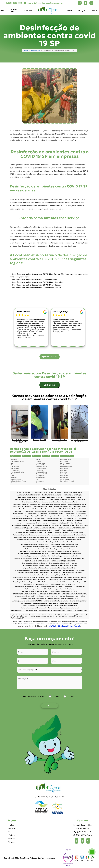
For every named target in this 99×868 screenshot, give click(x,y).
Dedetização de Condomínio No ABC (37, 549)
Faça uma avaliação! (49, 357)
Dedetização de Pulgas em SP (76, 582)
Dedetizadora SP (41, 511)
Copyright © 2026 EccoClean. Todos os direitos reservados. (29, 858)
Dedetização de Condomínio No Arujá (62, 549)
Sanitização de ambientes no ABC (48, 596)
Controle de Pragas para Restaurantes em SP (68, 533)
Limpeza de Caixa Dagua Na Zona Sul (26, 570)
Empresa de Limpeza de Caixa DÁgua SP (56, 523)
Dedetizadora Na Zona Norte (22, 507)
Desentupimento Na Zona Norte (77, 516)
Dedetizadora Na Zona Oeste (42, 507)
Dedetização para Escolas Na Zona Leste (61, 589)
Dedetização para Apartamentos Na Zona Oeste (66, 554)
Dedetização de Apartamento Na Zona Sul (32, 497)
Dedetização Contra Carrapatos (52, 495)
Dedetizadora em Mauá (69, 502)
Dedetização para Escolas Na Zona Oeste (64, 591)
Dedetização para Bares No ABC (75, 558)
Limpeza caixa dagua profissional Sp (65, 606)
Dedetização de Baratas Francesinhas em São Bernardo (31, 577)
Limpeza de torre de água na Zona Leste (24, 610)
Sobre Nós (14, 10)
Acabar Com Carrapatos (25, 492)
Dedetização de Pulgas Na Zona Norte (63, 584)
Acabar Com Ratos (55, 492)
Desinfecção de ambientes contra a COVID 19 (27, 601)
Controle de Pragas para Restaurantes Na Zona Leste (69, 535)
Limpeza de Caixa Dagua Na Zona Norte (36, 568)
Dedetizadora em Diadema (31, 502)
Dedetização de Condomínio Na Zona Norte (64, 544)
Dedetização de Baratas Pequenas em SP (27, 582)
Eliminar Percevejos (35, 521)
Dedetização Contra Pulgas (73, 495)
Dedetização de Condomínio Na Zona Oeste (35, 547)
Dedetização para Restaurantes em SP (75, 594)
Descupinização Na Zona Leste (50, 573)
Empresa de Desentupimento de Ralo (29, 523)
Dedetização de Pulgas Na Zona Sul (52, 587)
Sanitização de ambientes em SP (24, 596)
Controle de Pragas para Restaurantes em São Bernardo (31, 535)
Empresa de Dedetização (74, 521)
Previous (8, 424)
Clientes (28, 10)
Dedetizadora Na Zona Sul (62, 507)
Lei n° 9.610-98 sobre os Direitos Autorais (65, 626)
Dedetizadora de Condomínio (35, 542)
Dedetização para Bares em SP (52, 558)
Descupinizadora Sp (19, 514)
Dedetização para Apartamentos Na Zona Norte (33, 554)
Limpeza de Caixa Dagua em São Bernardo (63, 563)
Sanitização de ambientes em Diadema (73, 596)
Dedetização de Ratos (40, 500)
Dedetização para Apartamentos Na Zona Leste (64, 551)
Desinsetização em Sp (54, 518)
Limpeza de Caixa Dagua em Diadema (63, 561)
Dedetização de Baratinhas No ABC (53, 582)
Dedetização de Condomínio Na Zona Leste (35, 544)
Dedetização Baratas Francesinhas (29, 495)
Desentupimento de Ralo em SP (22, 518)
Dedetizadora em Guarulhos (51, 502)
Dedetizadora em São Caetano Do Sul (54, 504)
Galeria (68, 10)
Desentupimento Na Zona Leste (55, 516)
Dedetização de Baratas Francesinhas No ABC (31, 580)
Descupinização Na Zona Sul (60, 575)
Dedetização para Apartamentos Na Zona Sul (35, 556)
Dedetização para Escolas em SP (35, 589)
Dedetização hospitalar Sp (78, 601)
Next (91, 424)
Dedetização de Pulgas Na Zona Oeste (26, 587)
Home (26, 51)
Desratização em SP (70, 518)
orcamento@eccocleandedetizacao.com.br (44, 3)
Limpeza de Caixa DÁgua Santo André (75, 525)
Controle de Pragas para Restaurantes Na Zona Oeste (68, 537)
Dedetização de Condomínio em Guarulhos (60, 542)
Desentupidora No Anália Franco (76, 514)
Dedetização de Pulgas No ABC (75, 587)
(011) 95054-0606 (83, 835)
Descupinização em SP (66, 511)
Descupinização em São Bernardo (74, 570)
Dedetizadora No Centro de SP (51, 509)
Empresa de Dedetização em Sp (53, 521)
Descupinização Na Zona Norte (72, 573)
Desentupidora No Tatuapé (20, 516)
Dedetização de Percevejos (23, 500)
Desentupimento (40, 518)
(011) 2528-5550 (14, 3)
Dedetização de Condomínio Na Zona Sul (64, 547)
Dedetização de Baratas (55, 497)
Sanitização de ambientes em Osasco (56, 601)
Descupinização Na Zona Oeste (40, 575)
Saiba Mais (50, 385)
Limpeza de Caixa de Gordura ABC (45, 528)
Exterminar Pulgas (77, 523)
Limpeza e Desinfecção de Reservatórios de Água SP (43, 530)
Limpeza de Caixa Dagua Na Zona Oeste (63, 568)
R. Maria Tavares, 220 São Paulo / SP (83, 827)
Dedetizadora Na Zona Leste (77, 504)
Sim (57, 696)
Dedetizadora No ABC (80, 507)
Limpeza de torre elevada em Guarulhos (52, 610)
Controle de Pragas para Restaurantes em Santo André (34, 533)
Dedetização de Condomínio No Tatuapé (33, 551)
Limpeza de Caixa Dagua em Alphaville (36, 561)
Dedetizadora (53, 511)
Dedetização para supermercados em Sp (34, 603)
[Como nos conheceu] (50, 670)
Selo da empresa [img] (68, 858)
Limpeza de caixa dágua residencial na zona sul (63, 608)
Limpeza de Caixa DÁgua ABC (21, 525)
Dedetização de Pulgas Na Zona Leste (36, 584)
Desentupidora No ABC (56, 514)
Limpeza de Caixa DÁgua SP (23, 528)
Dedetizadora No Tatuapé (71, 509)
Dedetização (81, 500)
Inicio (3, 10)
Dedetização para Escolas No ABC (49, 594)
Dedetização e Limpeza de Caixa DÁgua (62, 500)
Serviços (81, 10)
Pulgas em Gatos (67, 530)
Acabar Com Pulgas (41, 492)
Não (72, 696)
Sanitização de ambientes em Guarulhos (33, 598)
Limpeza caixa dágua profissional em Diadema (37, 606)
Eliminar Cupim (22, 521)
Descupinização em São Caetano (28, 573)
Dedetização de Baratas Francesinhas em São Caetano (68, 577)
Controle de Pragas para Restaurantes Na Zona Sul (34, 540)
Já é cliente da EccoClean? (33, 696)
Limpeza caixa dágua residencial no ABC (33, 608)
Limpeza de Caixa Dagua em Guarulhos (35, 563)
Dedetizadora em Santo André (23, 511)
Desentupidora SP (37, 516)
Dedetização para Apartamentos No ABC (65, 556)
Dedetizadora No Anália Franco (29, 509)
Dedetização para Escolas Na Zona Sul (24, 594)
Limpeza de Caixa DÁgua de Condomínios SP (47, 525)
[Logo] (49, 788)
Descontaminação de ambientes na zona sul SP (63, 598)
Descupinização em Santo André (51, 570)
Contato (95, 10)
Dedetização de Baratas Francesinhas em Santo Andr (65, 580)
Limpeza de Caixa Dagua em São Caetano (36, 565)
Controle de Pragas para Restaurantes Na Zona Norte (31, 537)
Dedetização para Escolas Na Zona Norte (35, 591)
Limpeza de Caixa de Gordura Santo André (72, 528)
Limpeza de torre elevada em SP (77, 610)
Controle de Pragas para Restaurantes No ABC (67, 540)
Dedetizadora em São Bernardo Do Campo (26, 504)
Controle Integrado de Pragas (72, 492)
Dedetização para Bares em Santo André (27, 558)
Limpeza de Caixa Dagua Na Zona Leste (64, 565)
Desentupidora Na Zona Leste (37, 514)
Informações (36, 51)
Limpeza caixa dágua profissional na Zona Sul (64, 603)
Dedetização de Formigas (73, 497)
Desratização (83, 518)
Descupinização (81, 511)
